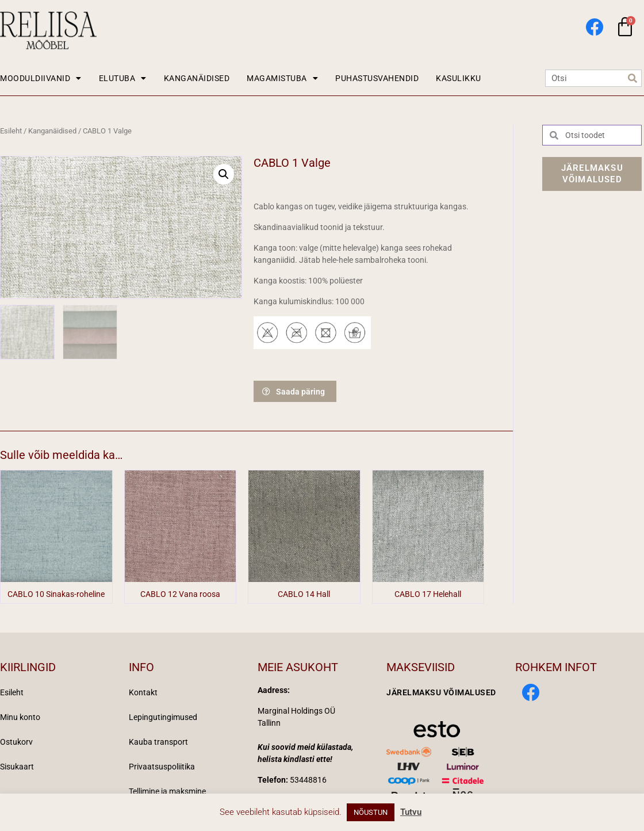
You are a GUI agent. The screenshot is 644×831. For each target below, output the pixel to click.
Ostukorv (16, 742)
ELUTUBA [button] (123, 78)
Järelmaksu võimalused (441, 692)
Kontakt (143, 692)
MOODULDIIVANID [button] (41, 78)
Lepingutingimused (163, 717)
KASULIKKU (459, 78)
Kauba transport (158, 742)
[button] (224, 174)
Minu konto (20, 717)
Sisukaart (17, 767)
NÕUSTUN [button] (371, 812)
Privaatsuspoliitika (162, 767)
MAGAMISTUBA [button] (282, 78)
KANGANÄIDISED (197, 78)
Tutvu (411, 812)
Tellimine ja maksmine (167, 791)
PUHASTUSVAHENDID (377, 78)
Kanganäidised (52, 131)
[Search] (632, 78)
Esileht (11, 131)
